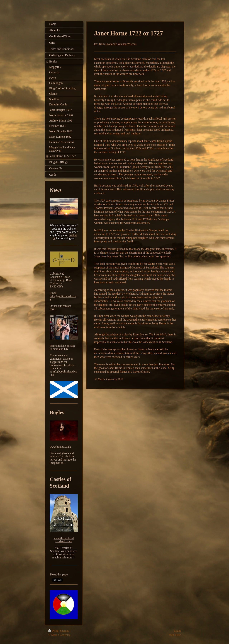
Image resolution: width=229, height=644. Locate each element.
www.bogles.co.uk (60, 447)
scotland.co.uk (64, 541)
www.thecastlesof (64, 538)
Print (53, 631)
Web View (175, 635)
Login (177, 631)
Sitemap (64, 631)
